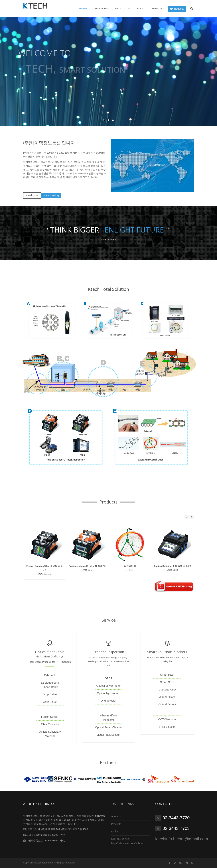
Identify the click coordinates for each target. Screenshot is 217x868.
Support (158, 8)
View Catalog (51, 195)
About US (101, 8)
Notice (115, 832)
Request (177, 9)
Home (83, 8)
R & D (141, 8)
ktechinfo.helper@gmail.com (182, 839)
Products (122, 8)
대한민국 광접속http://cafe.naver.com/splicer (127, 841)
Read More (32, 195)
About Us (117, 816)
